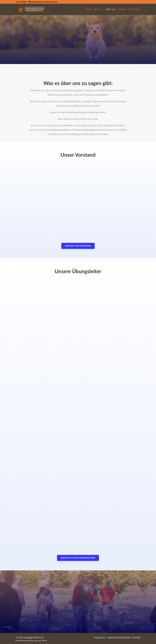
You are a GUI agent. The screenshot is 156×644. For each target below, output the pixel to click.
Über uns (111, 9)
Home (89, 9)
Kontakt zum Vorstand (78, 246)
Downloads (135, 9)
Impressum (100, 637)
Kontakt (122, 9)
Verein (98, 9)
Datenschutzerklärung (119, 637)
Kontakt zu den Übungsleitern (78, 558)
